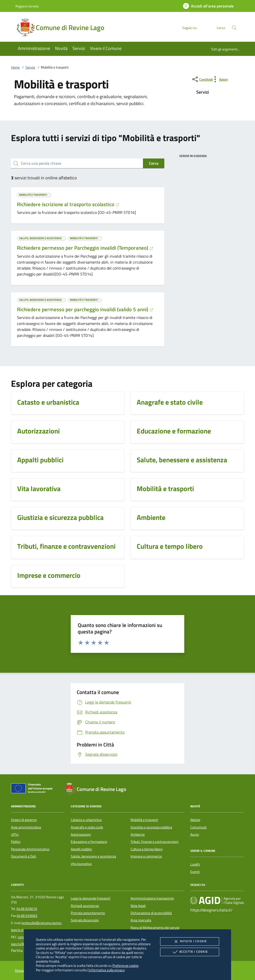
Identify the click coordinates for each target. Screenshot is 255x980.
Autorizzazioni (81, 834)
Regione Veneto (27, 6)
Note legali (138, 906)
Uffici (15, 834)
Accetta (190, 952)
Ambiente (138, 834)
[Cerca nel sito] (234, 28)
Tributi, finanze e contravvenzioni (155, 842)
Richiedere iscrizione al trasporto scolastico (68, 204)
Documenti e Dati (24, 856)
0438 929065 (27, 916)
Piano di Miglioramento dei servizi (155, 928)
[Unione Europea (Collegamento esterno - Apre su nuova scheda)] (33, 789)
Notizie (195, 820)
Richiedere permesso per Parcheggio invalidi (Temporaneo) (85, 248)
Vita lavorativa (81, 864)
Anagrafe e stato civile (87, 827)
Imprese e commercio (146, 856)
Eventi (195, 872)
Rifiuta (190, 941)
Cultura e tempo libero (146, 849)
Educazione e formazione (89, 842)
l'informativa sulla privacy (106, 970)
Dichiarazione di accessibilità (151, 913)
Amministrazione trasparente (152, 898)
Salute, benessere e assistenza (93, 856)
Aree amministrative (26, 827)
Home (15, 67)
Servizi (30, 67)
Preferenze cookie (125, 965)
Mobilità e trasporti (144, 820)
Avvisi (195, 834)
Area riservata (141, 920)
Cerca (154, 163)
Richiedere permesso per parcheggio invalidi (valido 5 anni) (85, 309)
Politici (16, 842)
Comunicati (198, 827)
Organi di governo (24, 820)
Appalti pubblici (81, 849)
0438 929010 (27, 909)
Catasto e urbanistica (86, 820)
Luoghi (195, 864)
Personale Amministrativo (30, 849)
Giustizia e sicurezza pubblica (151, 827)
